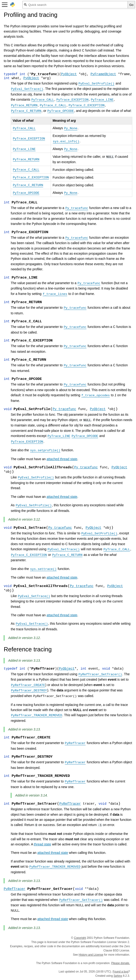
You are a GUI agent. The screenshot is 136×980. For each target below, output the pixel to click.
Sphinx (118, 976)
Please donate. (121, 963)
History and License (91, 955)
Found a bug (120, 972)
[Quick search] (75, 5)
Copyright (80, 938)
